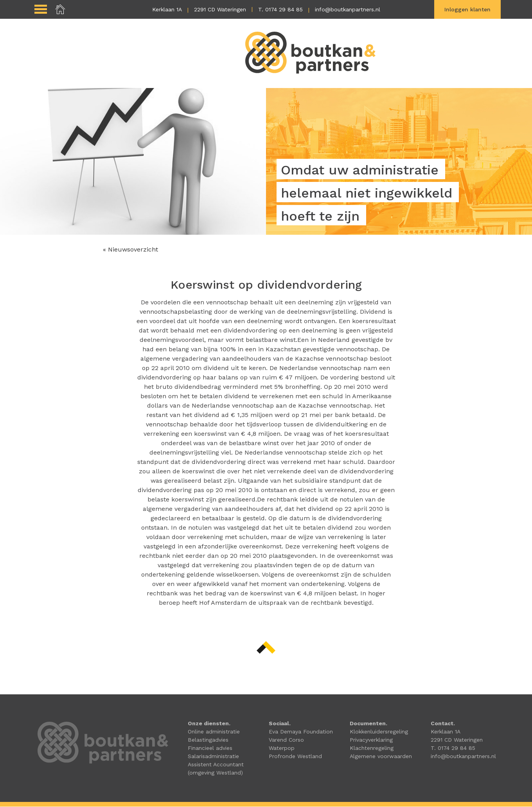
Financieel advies (210, 748)
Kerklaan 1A (167, 9)
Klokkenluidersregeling (379, 732)
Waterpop (282, 748)
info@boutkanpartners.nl (348, 9)
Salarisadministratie (213, 757)
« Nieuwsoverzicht (130, 250)
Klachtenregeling (372, 748)
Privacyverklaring (371, 740)
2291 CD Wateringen (220, 9)
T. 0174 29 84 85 (280, 9)
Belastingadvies (208, 740)
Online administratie (214, 732)
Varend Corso (286, 740)
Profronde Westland (295, 757)
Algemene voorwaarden (381, 757)
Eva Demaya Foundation (301, 732)
